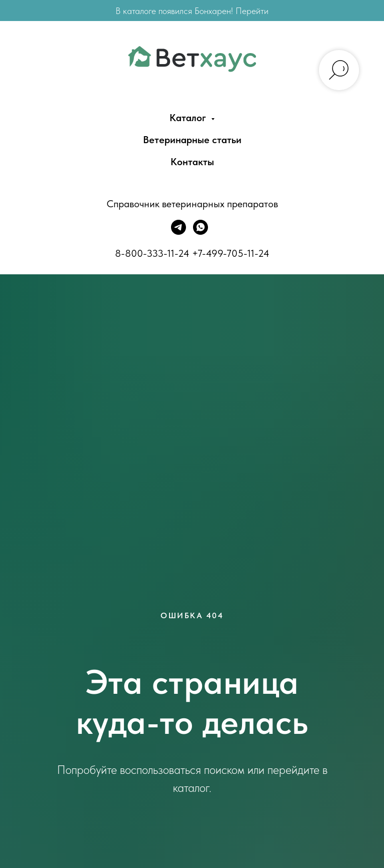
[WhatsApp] (200, 232)
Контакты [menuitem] (192, 162)
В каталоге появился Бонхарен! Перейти (192, 11)
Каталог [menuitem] (189, 118)
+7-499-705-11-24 (231, 253)
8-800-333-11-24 (152, 253)
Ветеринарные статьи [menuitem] (192, 140)
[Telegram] (178, 232)
